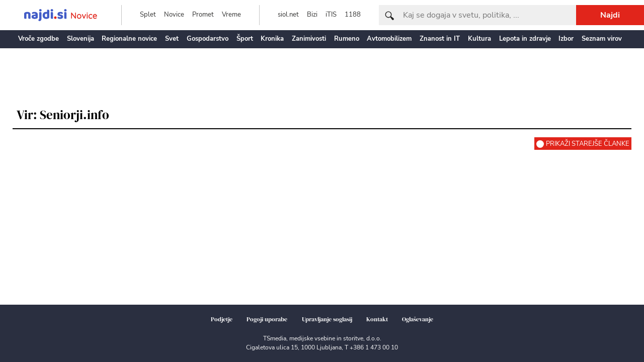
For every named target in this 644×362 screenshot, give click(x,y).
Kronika (272, 39)
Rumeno (347, 39)
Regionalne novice (129, 39)
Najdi (610, 15)
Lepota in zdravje (525, 39)
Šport (245, 39)
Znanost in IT (440, 39)
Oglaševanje (418, 319)
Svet (172, 39)
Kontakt (377, 319)
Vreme (231, 15)
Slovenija (80, 39)
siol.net (288, 15)
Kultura (479, 39)
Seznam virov (602, 39)
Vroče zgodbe (38, 39)
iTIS (331, 15)
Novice (174, 15)
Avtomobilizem (389, 39)
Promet (203, 15)
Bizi (312, 15)
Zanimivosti (309, 39)
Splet (148, 15)
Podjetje (222, 319)
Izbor (566, 39)
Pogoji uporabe (267, 319)
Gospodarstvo (208, 39)
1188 (353, 15)
